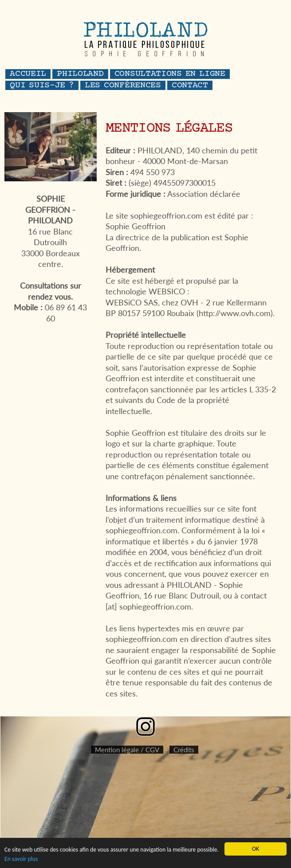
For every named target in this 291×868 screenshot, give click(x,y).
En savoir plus (21, 859)
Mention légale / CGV (127, 750)
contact (190, 86)
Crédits (184, 750)
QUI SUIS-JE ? (42, 86)
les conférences (123, 86)
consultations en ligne (170, 74)
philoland (80, 74)
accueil (28, 74)
